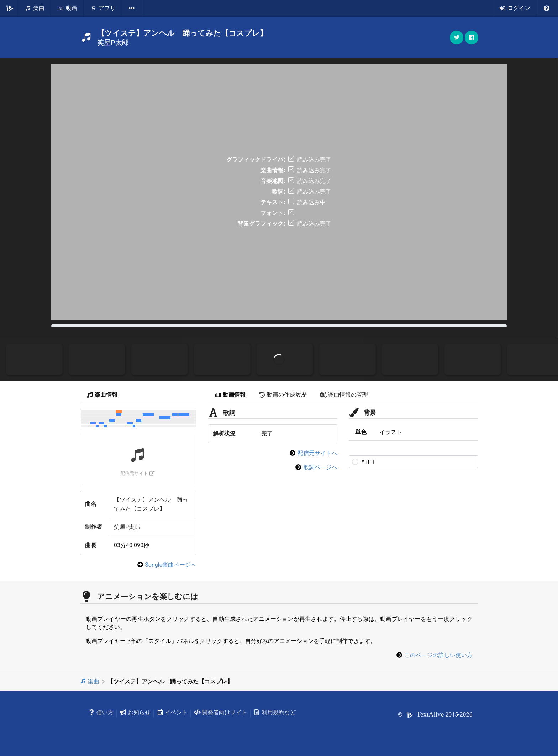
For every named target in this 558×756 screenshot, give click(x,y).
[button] (472, 38)
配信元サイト (138, 473)
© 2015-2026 (435, 715)
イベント (172, 712)
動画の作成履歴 (283, 395)
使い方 (101, 712)
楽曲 (90, 681)
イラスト (391, 432)
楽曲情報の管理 (344, 395)
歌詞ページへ (320, 467)
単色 (361, 432)
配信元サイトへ (317, 453)
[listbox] (133, 8)
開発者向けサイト (220, 712)
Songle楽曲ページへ (171, 565)
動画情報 (230, 395)
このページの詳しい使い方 (438, 655)
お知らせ (135, 712)
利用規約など (275, 712)
